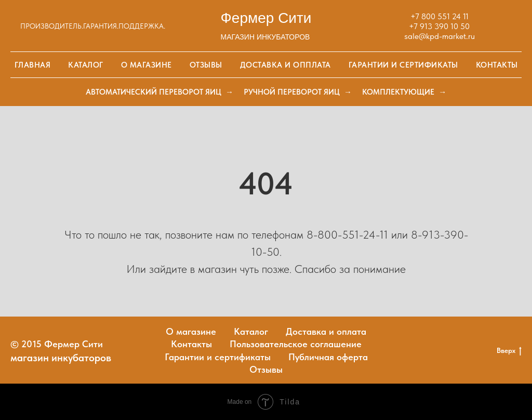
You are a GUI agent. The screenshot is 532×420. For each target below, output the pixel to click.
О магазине (147, 65)
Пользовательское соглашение (296, 344)
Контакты (497, 65)
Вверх (509, 351)
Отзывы (206, 65)
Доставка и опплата (285, 65)
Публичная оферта (328, 357)
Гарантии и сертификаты (403, 65)
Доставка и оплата (326, 331)
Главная (33, 65)
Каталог (86, 65)
